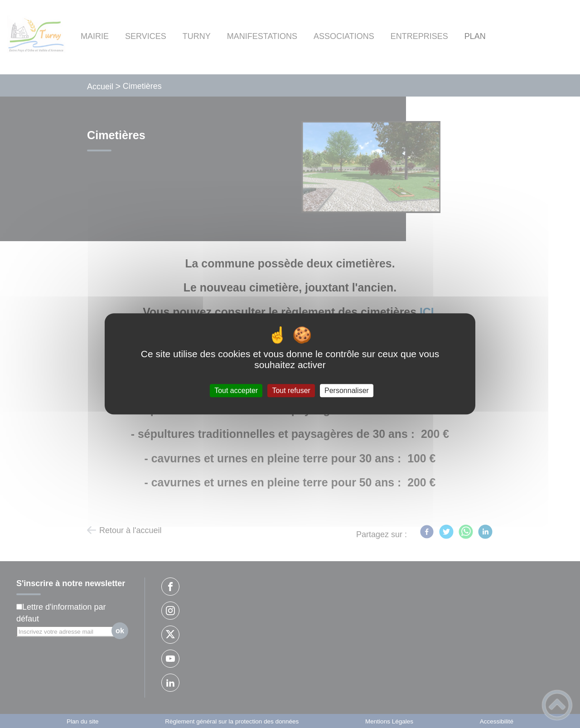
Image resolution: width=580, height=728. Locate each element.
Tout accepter (236, 391)
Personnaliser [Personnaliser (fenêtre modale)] (347, 391)
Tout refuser (291, 391)
